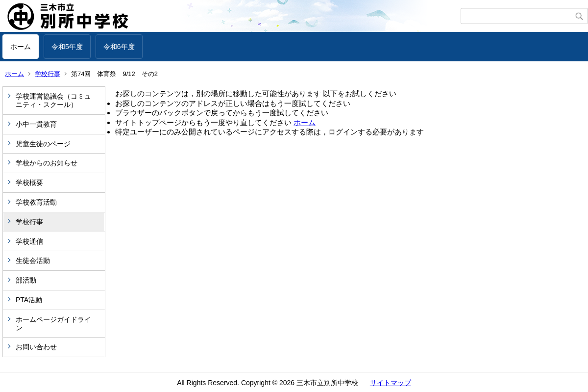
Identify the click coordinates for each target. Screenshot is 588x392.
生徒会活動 (33, 261)
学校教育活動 (36, 202)
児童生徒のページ (43, 144)
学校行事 (48, 74)
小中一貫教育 (36, 124)
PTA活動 (29, 300)
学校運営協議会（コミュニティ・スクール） (53, 100)
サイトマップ (391, 383)
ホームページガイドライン (53, 324)
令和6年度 (119, 47)
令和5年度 (67, 47)
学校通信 (29, 241)
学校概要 (29, 183)
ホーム (21, 47)
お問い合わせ (36, 347)
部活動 (26, 280)
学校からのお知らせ (47, 163)
